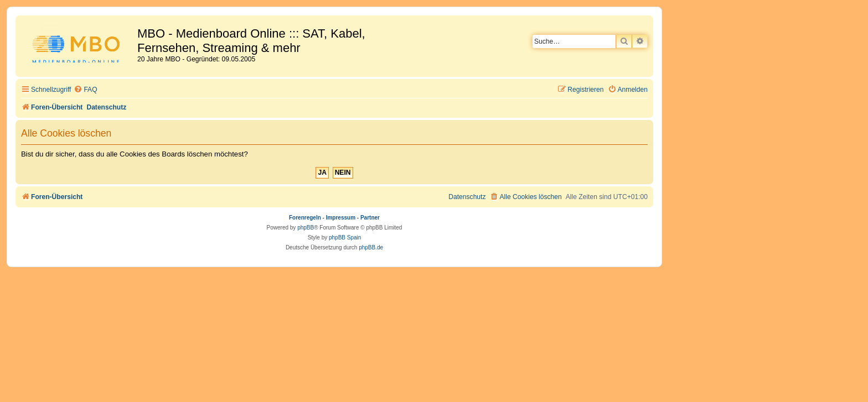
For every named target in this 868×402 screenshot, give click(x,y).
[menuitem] (85, 90)
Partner (370, 218)
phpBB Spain (345, 237)
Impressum (341, 218)
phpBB (306, 228)
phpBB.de (371, 247)
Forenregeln (305, 218)
